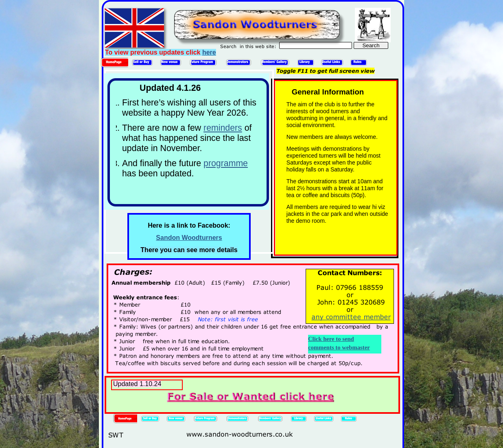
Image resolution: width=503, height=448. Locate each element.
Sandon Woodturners (189, 238)
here (209, 52)
